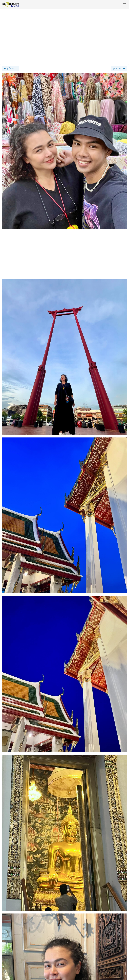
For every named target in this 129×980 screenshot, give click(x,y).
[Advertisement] (64, 35)
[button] (124, 4)
